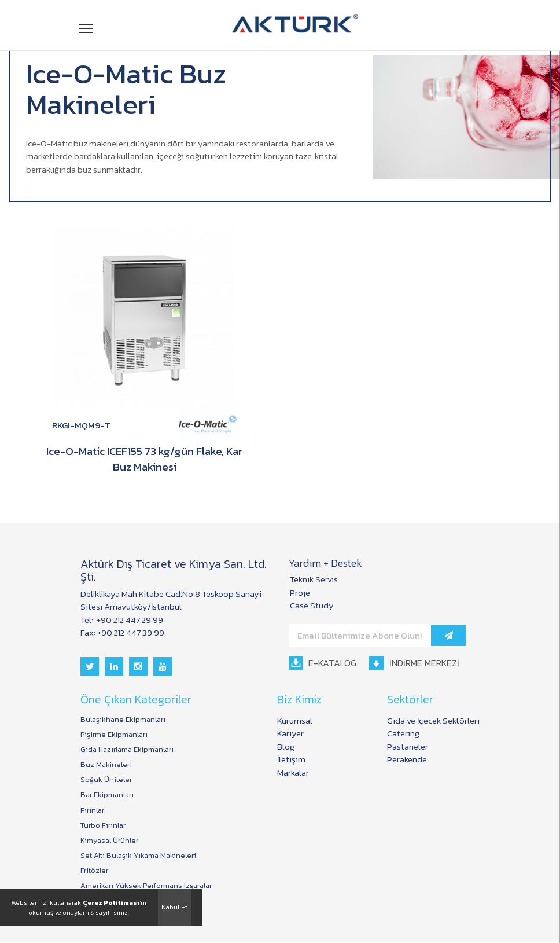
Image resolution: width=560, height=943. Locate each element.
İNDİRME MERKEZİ (415, 663)
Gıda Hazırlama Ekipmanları (127, 750)
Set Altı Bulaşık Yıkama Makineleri (138, 856)
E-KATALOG (323, 663)
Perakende (407, 760)
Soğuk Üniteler (106, 780)
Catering (403, 734)
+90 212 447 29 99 (129, 620)
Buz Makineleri (106, 765)
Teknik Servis (314, 580)
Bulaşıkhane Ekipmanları (123, 720)
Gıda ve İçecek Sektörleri (433, 721)
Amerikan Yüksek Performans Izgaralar (146, 887)
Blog (286, 747)
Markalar (293, 773)
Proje (300, 593)
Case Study (312, 606)
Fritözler (94, 871)
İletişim (291, 760)
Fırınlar (92, 811)
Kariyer (290, 734)
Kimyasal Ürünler (109, 841)
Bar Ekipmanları (107, 795)
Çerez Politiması (111, 902)
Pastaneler (408, 747)
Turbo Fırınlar (103, 826)
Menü (86, 27)
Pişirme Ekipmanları (114, 735)
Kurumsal (295, 721)
